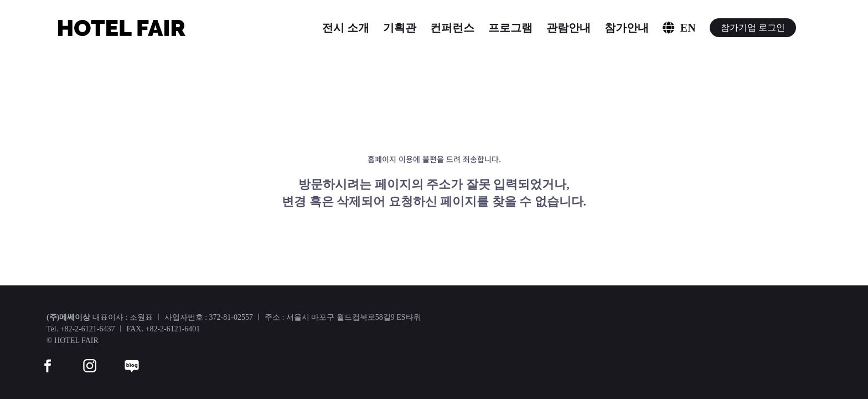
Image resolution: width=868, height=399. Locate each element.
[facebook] (48, 359)
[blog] (132, 359)
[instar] (90, 359)
